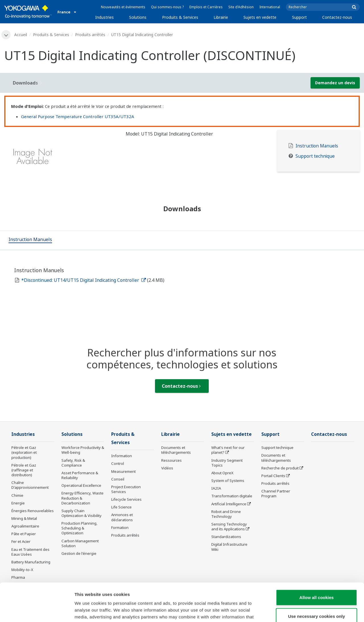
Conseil (118, 479)
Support (299, 17)
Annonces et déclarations (122, 517)
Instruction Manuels (317, 146)
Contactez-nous (337, 17)
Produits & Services (180, 17)
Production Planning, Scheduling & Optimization (79, 528)
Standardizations (226, 537)
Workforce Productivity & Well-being (83, 450)
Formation (120, 527)
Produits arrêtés (90, 35)
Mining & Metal (24, 518)
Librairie (221, 17)
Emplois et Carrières (206, 7)
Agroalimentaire (25, 526)
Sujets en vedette (260, 17)
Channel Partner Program (276, 493)
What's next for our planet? (228, 450)
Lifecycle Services (126, 499)
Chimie (17, 495)
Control (118, 463)
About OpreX (222, 473)
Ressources (171, 460)
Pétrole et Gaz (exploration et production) (24, 452)
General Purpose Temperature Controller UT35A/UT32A (78, 116)
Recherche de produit (280, 468)
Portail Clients (273, 476)
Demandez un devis (335, 83)
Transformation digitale (232, 496)
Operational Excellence (81, 485)
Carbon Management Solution (80, 543)
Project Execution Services (126, 489)
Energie (18, 503)
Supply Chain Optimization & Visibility (81, 513)
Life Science (121, 507)
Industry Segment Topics (227, 463)
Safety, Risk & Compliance (73, 463)
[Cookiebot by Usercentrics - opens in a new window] (37, 611)
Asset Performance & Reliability (80, 475)
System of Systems (228, 481)
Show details (298, 611)
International (270, 7)
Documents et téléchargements (176, 450)
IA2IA (216, 488)
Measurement (123, 471)
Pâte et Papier (24, 534)
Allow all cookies (317, 562)
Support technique (315, 156)
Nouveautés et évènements (123, 7)
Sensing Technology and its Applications (229, 526)
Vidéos (167, 468)
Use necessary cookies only (317, 580)
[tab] (30, 240)
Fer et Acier (21, 541)
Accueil (21, 35)
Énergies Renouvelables (33, 511)
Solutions (138, 17)
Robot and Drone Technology (226, 514)
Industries (105, 17)
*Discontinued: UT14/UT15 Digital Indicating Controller (84, 280)
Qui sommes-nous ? (167, 7)
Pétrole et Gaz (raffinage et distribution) (24, 470)
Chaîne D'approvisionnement (30, 485)
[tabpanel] (61, 158)
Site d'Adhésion (241, 7)
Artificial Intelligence (229, 504)
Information (122, 456)
